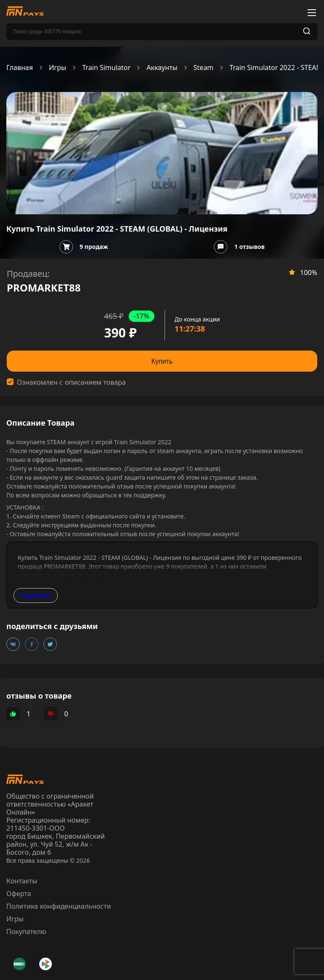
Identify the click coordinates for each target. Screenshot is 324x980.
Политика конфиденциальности (59, 906)
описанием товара (95, 382)
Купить (162, 361)
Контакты (22, 881)
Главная (20, 68)
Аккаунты (162, 68)
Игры (58, 68)
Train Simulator (106, 68)
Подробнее (36, 595)
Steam (204, 68)
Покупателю (26, 931)
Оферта (19, 894)
